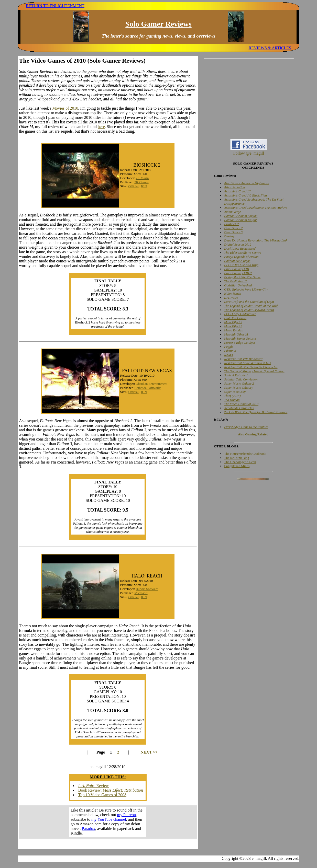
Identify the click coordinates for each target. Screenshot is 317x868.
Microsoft (141, 593)
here (101, 127)
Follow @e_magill (249, 153)
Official (134, 186)
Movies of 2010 (65, 108)
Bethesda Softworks (148, 388)
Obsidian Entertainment (151, 384)
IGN (144, 186)
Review (94, 786)
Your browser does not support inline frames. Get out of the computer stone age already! (108, 822)
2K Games (141, 182)
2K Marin (142, 178)
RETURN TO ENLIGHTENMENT (55, 6)
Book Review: (111, 790)
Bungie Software (147, 589)
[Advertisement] (249, 97)
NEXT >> (149, 752)
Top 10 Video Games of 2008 (102, 795)
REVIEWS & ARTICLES (270, 48)
